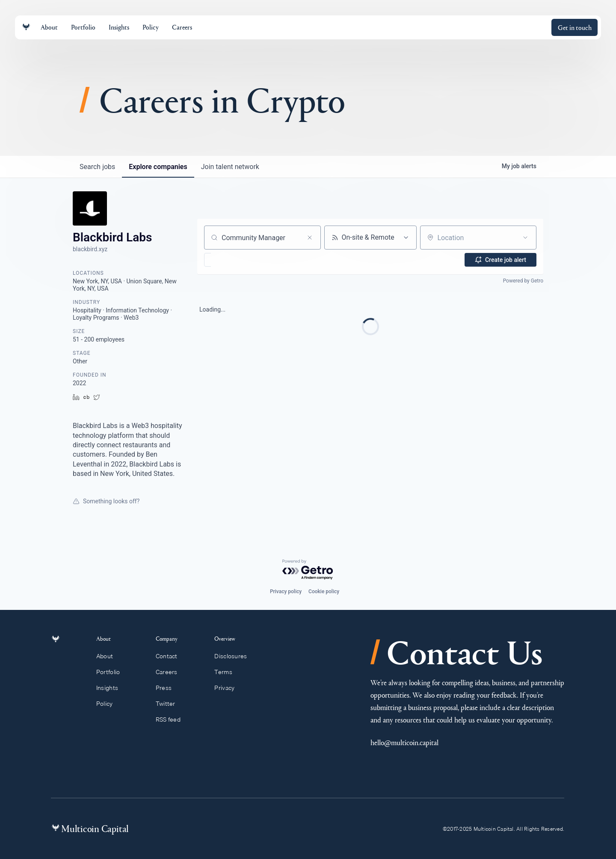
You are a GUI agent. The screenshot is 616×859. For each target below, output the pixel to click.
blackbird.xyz (90, 249)
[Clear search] (310, 238)
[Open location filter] (525, 238)
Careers (170, 672)
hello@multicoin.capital (404, 742)
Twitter (169, 704)
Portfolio (113, 672)
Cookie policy (324, 591)
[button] (232, 260)
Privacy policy (286, 591)
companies (158, 167)
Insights (112, 688)
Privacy (228, 688)
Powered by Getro (523, 281)
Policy (109, 704)
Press (168, 688)
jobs (97, 167)
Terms (227, 672)
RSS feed (172, 719)
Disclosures (235, 656)
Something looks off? (106, 501)
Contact (170, 656)
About (110, 656)
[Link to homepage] (26, 27)
